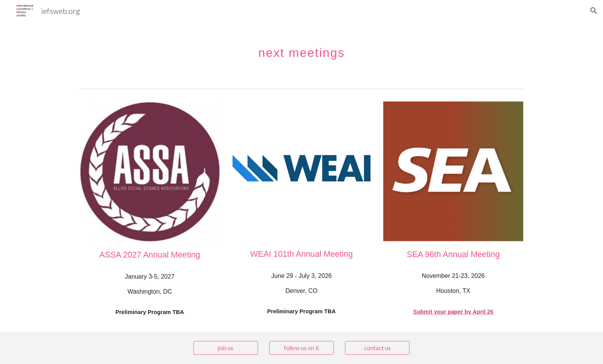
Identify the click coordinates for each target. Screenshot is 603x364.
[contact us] (377, 348)
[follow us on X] (301, 348)
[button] (594, 11)
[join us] (226, 348)
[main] (301, 48)
